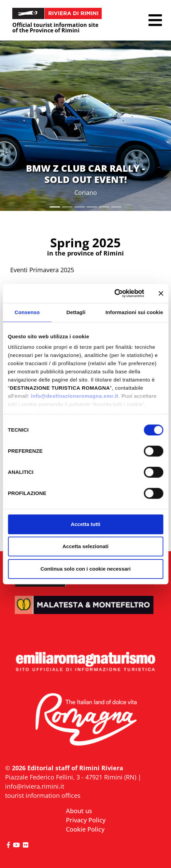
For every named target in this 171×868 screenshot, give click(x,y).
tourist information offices (43, 795)
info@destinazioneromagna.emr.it (75, 396)
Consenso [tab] (27, 312)
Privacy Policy (86, 820)
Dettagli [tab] (76, 312)
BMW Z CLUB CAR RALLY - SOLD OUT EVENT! (85, 174)
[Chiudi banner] (161, 293)
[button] (155, 20)
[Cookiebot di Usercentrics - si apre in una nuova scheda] (114, 293)
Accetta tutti (85, 524)
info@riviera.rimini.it (35, 786)
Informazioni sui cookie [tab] (134, 312)
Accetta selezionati (85, 546)
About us (79, 811)
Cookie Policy (85, 829)
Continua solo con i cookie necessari (85, 569)
